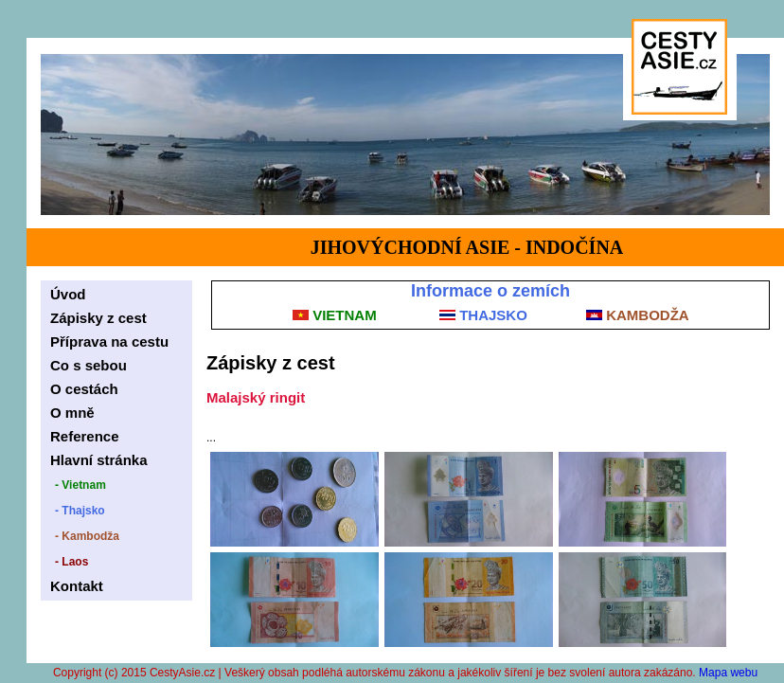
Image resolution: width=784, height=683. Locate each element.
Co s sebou (89, 365)
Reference (85, 436)
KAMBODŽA (638, 315)
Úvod (68, 294)
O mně (72, 413)
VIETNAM (335, 315)
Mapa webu (728, 673)
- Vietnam (80, 485)
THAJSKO (483, 315)
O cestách (84, 389)
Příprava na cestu (109, 341)
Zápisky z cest (98, 318)
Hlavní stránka (99, 460)
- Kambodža (87, 536)
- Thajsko (80, 511)
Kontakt (77, 586)
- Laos (71, 562)
